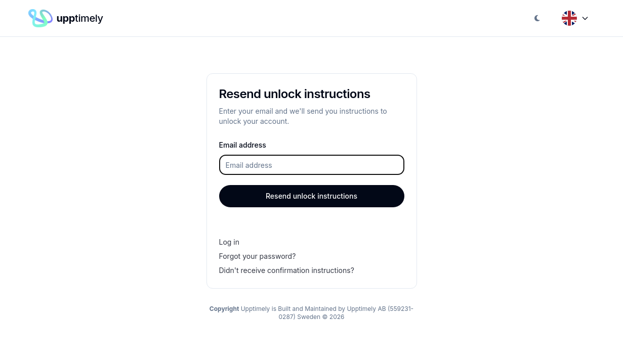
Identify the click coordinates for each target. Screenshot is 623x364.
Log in (230, 242)
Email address (243, 145)
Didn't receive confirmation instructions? (287, 270)
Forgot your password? (258, 256)
